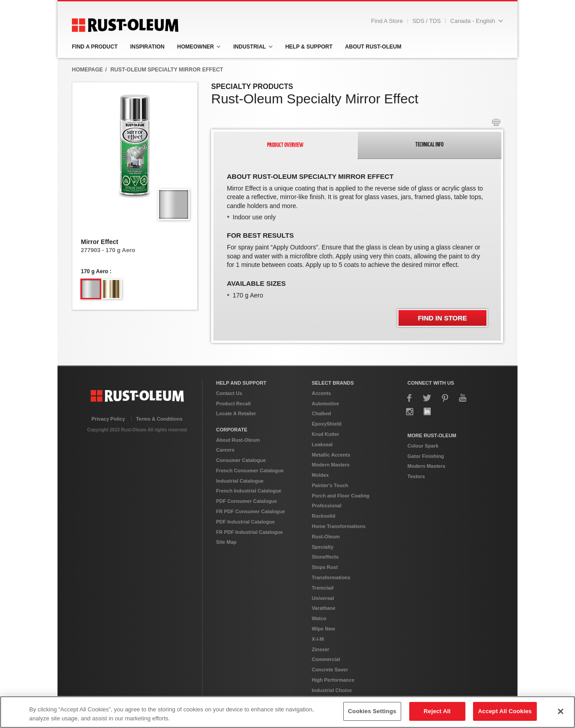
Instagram (410, 411)
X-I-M (318, 639)
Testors (416, 476)
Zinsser (321, 649)
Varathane (324, 608)
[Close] (561, 711)
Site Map (226, 542)
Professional (327, 506)
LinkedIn (427, 411)
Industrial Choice (332, 690)
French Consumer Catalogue (250, 471)
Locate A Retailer (236, 413)
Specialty (323, 547)
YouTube (463, 398)
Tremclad (323, 588)
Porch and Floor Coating (341, 496)
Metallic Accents (331, 455)
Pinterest (445, 398)
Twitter (427, 398)
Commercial (326, 659)
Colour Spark (423, 446)
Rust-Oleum (326, 537)
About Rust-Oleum (238, 440)
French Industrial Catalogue (249, 491)
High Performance (333, 680)
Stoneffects (325, 557)
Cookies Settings (372, 711)
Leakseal (322, 444)
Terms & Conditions (159, 419)
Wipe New (323, 629)
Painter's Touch (330, 485)
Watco (319, 618)
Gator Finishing (426, 456)
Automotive (325, 404)
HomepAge (87, 70)
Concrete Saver (330, 670)
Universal (323, 598)
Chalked (321, 413)
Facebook (410, 398)
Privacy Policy (108, 419)
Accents (321, 393)
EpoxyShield (327, 424)
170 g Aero (95, 271)
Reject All (437, 711)
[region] (287, 712)
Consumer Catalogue (241, 460)
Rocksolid (324, 516)
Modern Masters (331, 465)
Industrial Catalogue (240, 481)
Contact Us (229, 393)
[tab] (285, 145)
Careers (225, 450)
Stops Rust (325, 567)
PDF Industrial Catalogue (245, 522)
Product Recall (233, 404)
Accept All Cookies (505, 711)
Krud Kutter (325, 434)
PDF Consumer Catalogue (247, 501)
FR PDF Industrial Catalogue (250, 532)
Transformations (331, 577)
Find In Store (442, 318)
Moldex (320, 475)
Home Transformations (339, 526)
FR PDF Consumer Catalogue (250, 511)
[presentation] (285, 146)
